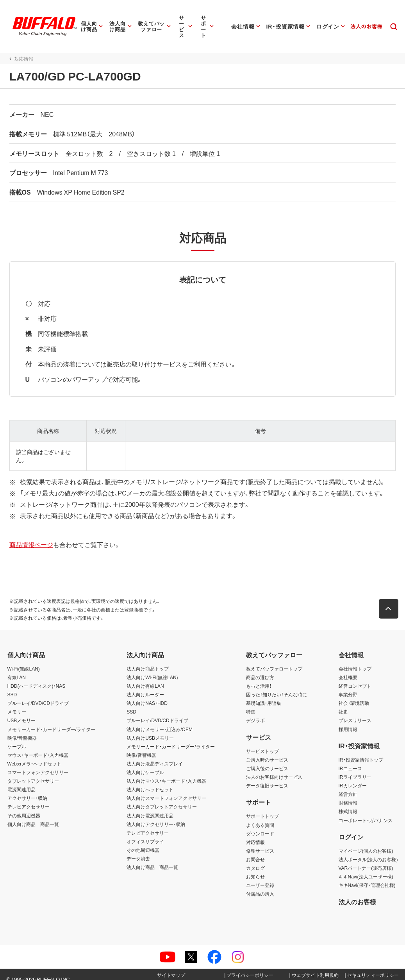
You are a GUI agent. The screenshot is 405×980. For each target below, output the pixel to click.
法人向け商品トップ (148, 660)
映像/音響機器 (22, 730)
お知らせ (255, 868)
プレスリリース (355, 712)
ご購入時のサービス (267, 751)
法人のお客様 (357, 893)
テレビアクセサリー (29, 798)
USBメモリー (22, 712)
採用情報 (348, 721)
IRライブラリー (355, 769)
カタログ (255, 860)
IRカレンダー (353, 777)
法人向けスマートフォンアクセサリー (166, 790)
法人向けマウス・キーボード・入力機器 (166, 773)
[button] (391, 601)
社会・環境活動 (354, 695)
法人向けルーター (145, 686)
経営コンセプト (355, 678)
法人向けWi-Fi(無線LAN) (152, 669)
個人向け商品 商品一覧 (33, 816)
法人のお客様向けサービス (274, 769)
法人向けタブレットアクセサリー (162, 798)
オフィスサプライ (145, 833)
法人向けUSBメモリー (150, 730)
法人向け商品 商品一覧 (152, 859)
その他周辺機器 (24, 807)
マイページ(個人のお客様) (366, 842)
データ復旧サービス (267, 777)
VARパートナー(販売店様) (366, 860)
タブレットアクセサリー (33, 773)
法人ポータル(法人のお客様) (368, 851)
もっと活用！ (259, 678)
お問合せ (255, 851)
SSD (12, 686)
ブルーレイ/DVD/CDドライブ (38, 695)
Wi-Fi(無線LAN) (24, 660)
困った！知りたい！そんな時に (277, 686)
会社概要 (348, 669)
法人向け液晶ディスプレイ (155, 755)
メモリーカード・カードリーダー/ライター (51, 721)
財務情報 (348, 794)
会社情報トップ (355, 660)
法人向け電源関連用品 (150, 807)
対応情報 (255, 834)
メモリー (17, 703)
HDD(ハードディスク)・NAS (37, 678)
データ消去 (138, 850)
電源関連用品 (21, 781)
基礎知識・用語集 (264, 695)
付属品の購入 (260, 885)
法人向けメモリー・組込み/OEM (160, 721)
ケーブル (17, 738)
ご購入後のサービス (267, 760)
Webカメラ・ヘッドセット (34, 755)
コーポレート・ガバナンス (366, 812)
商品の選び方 (260, 669)
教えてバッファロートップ (274, 660)
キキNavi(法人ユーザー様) (366, 868)
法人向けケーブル (145, 764)
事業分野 (348, 686)
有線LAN (17, 669)
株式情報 (348, 803)
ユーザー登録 (260, 877)
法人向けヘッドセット (150, 781)
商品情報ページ (29, 536)
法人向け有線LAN (145, 678)
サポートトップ (262, 808)
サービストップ (262, 743)
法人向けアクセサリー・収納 (156, 816)
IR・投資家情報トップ (361, 751)
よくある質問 (260, 817)
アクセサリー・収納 (27, 790)
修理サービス (260, 842)
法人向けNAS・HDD (147, 695)
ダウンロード (260, 825)
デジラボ (255, 712)
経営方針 (348, 786)
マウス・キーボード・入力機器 (38, 747)
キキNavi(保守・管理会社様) (367, 877)
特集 (251, 703)
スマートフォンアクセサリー (38, 764)
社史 (343, 703)
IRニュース (350, 760)
